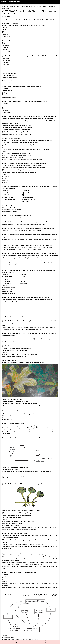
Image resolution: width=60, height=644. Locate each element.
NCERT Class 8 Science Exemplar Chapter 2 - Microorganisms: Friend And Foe (29, 12)
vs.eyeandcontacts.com (11, 2)
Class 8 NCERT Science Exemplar (14, 6)
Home (3, 6)
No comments (6, 16)
